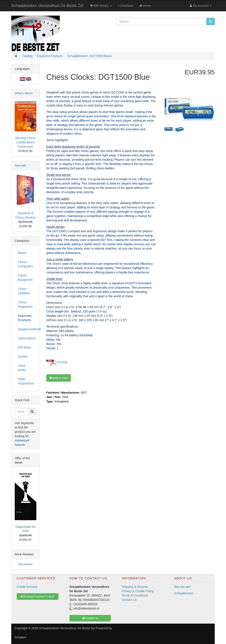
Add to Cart (59, 378)
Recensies (25, 564)
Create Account (27, 587)
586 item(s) (101, 6)
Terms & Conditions (135, 595)
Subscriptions (27, 338)
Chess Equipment (25, 278)
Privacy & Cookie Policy (138, 591)
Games (23, 356)
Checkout (126, 6)
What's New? (24, 93)
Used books (22, 368)
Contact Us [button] (90, 618)
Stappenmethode (27, 329)
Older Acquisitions (26, 381)
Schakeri (20, 637)
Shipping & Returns (135, 587)
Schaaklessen (184, 593)
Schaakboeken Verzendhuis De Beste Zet (47, 6)
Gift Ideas (24, 347)
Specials (20, 165)
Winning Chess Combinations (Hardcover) (26, 142)
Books (22, 253)
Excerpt (62, 362)
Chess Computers (25, 264)
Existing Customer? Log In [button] (37, 597)
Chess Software (24, 291)
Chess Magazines (25, 304)
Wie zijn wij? (183, 587)
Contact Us (129, 600)
